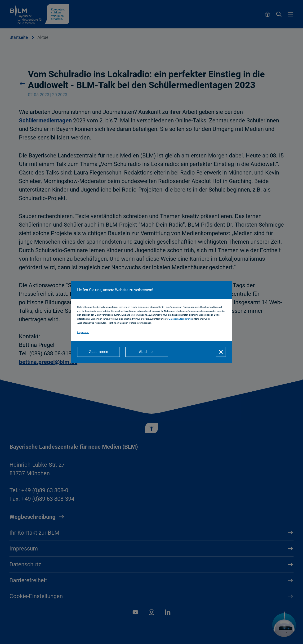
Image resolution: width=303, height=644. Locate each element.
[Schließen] (221, 352)
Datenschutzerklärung (180, 319)
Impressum (83, 332)
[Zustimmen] (98, 352)
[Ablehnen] (147, 352)
